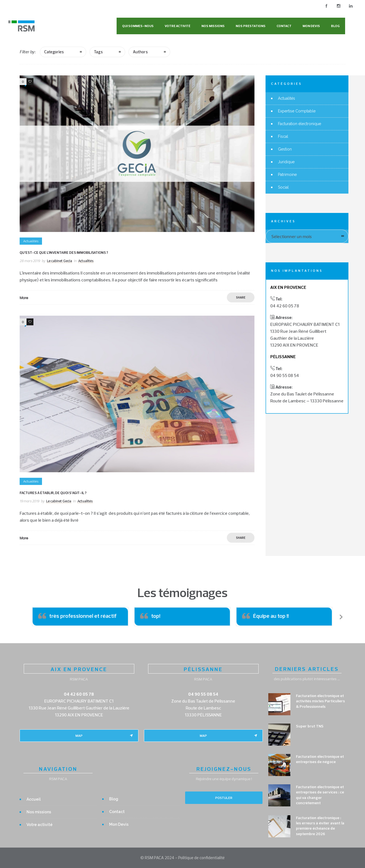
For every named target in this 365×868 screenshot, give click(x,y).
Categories (54, 52)
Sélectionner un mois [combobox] (292, 236)
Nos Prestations (251, 26)
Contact (284, 26)
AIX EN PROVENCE (79, 669)
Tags (98, 52)
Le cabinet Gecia (60, 261)
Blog (335, 26)
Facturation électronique (300, 124)
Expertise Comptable (297, 111)
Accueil (34, 799)
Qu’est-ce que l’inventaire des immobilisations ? (64, 252)
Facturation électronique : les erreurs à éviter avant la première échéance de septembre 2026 (320, 826)
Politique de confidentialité (201, 858)
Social (283, 187)
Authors (140, 52)
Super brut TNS (310, 726)
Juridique (286, 162)
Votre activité (178, 26)
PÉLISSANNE (203, 669)
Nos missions (213, 26)
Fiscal (283, 136)
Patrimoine (287, 175)
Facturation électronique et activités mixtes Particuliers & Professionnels (320, 701)
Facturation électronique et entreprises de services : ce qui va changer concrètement (320, 795)
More (24, 298)
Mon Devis (311, 26)
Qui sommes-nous (138, 26)
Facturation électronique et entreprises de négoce (320, 759)
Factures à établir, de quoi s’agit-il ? (53, 493)
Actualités (287, 98)
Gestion (285, 149)
